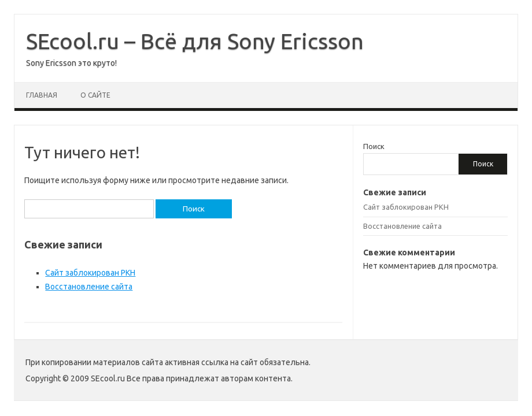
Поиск (374, 146)
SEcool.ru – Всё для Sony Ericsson (195, 41)
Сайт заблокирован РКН (90, 273)
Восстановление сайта (89, 287)
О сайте (95, 95)
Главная (42, 95)
